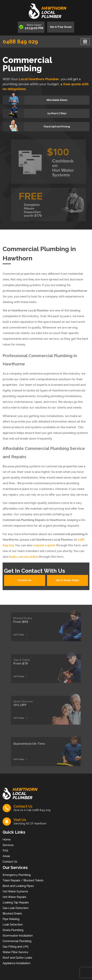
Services (8, 845)
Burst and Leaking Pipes (18, 886)
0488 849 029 (20, 41)
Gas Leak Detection (16, 908)
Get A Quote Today (67, 580)
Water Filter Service (15, 952)
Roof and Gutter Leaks (17, 958)
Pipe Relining (11, 919)
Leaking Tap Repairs (16, 902)
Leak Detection (13, 925)
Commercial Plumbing (17, 941)
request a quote (44, 545)
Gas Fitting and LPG (16, 947)
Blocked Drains (12, 914)
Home (7, 840)
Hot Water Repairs (14, 897)
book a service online (23, 557)
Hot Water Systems (15, 891)
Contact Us (25, 580)
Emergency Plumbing (17, 875)
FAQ (5, 851)
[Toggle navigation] (85, 42)
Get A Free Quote (61, 27)
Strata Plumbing (13, 930)
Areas (6, 856)
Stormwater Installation (18, 936)
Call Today (27, 633)
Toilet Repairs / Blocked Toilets (23, 880)
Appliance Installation (16, 963)
